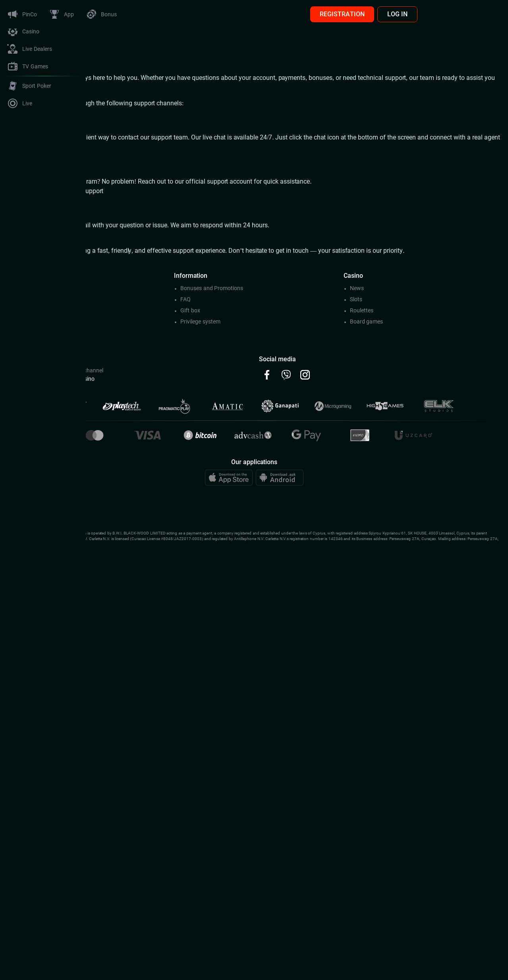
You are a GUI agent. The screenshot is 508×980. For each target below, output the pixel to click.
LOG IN (483, 14)
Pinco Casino (117, 78)
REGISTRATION (428, 14)
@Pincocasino (163, 379)
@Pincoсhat (105, 379)
